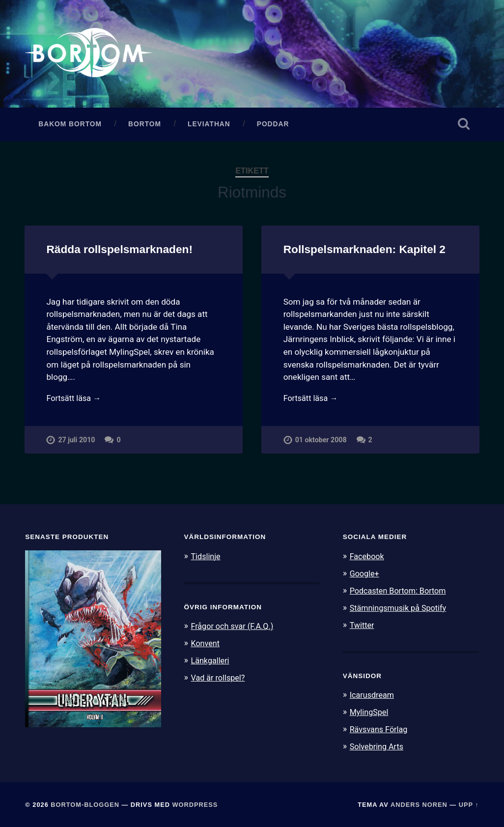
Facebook (368, 559)
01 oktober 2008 (321, 444)
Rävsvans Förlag (380, 729)
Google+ (365, 575)
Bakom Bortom (70, 127)
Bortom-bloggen (85, 804)
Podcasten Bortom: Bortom (401, 592)
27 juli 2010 (77, 444)
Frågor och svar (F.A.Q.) (234, 628)
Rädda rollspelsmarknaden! (119, 252)
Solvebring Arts (378, 746)
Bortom (145, 127)
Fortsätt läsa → (75, 401)
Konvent (206, 645)
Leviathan (209, 127)
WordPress (195, 804)
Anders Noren (419, 804)
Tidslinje (206, 559)
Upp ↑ (469, 804)
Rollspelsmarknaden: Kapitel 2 (364, 252)
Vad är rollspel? (219, 679)
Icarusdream (373, 696)
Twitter (363, 626)
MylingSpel (370, 713)
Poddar (273, 127)
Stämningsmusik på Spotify (401, 609)
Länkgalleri (211, 662)
